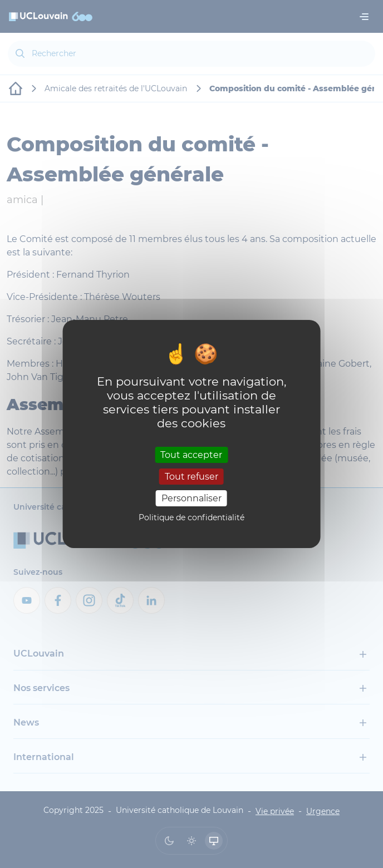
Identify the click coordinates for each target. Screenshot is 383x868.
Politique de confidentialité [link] (191, 517)
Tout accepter (191, 454)
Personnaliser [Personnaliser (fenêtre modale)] (191, 498)
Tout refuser (191, 477)
